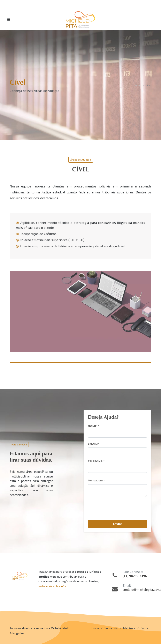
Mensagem (96, 480)
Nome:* (94, 426)
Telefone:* (96, 461)
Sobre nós (111, 628)
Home (138, 85)
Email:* (94, 444)
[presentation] (119, 510)
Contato (146, 628)
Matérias (129, 628)
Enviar (117, 524)
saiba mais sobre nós (52, 586)
